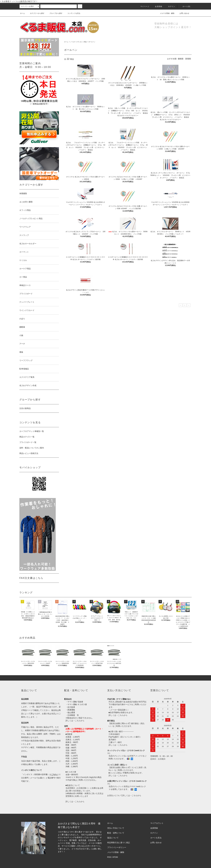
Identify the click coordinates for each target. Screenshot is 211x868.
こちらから (80, 721)
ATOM (115, 857)
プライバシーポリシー (117, 847)
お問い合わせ (183, 13)
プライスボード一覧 (28, 442)
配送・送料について (116, 833)
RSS (109, 857)
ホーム (22, 13)
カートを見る (156, 838)
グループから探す (54, 13)
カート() (185, 6)
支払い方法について (116, 828)
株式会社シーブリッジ (75, 852)
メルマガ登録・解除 (166, 13)
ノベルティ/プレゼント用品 (78, 42)
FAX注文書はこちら (31, 578)
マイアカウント (157, 823)
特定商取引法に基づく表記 (119, 843)
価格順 (181, 59)
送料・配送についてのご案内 (32, 448)
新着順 (188, 59)
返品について (113, 838)
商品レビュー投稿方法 (29, 453)
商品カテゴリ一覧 (27, 437)
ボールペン (92, 42)
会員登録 (157, 6)
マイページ (143, 6)
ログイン (170, 6)
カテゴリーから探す (36, 13)
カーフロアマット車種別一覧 (32, 431)
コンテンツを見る (72, 13)
